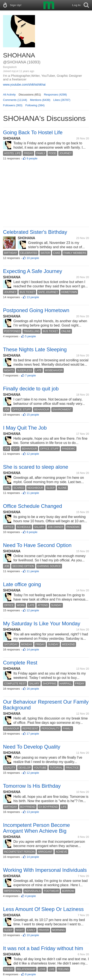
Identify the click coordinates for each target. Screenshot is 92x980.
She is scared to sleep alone (36, 467)
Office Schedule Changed (33, 506)
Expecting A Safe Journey (33, 271)
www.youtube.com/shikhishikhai (24, 85)
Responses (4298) (55, 95)
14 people (33, 649)
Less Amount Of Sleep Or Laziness (43, 909)
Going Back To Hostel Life (33, 132)
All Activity (9, 95)
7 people (30, 375)
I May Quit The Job (25, 428)
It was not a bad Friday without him (43, 948)
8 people (32, 532)
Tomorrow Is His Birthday (32, 786)
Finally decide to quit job (31, 389)
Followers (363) (13, 105)
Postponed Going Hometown (36, 310)
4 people (30, 896)
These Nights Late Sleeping (35, 349)
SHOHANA (12, 138)
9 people (32, 158)
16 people (33, 689)
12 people (33, 454)
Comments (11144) (15, 100)
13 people (33, 297)
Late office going (22, 584)
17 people (33, 734)
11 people (33, 493)
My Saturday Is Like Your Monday (42, 623)
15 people (33, 415)
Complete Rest (20, 663)
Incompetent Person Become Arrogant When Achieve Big (36, 828)
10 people (33, 258)
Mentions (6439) (40, 100)
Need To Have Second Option (37, 545)
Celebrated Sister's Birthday (35, 232)
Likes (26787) (62, 100)
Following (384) (35, 105)
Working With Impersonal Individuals (45, 870)
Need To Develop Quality (32, 747)
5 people (30, 336)
